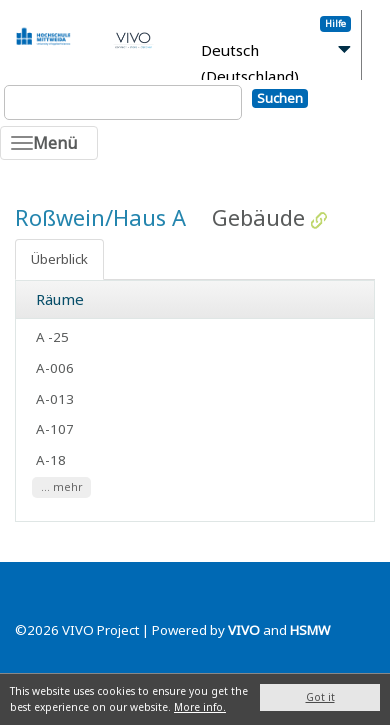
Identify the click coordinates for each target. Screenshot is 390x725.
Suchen (280, 98)
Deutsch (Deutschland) (250, 63)
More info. (200, 707)
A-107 (55, 429)
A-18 (51, 460)
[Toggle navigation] (49, 143)
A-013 (55, 399)
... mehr (62, 487)
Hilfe (335, 23)
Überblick (59, 259)
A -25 (52, 337)
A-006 (55, 368)
